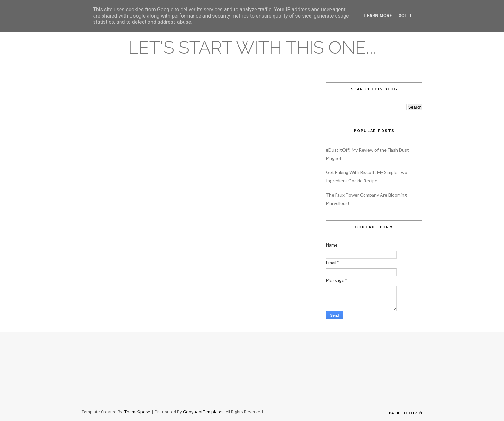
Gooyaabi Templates (203, 412)
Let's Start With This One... (252, 47)
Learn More (378, 16)
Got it (405, 16)
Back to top (406, 413)
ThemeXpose (137, 412)
